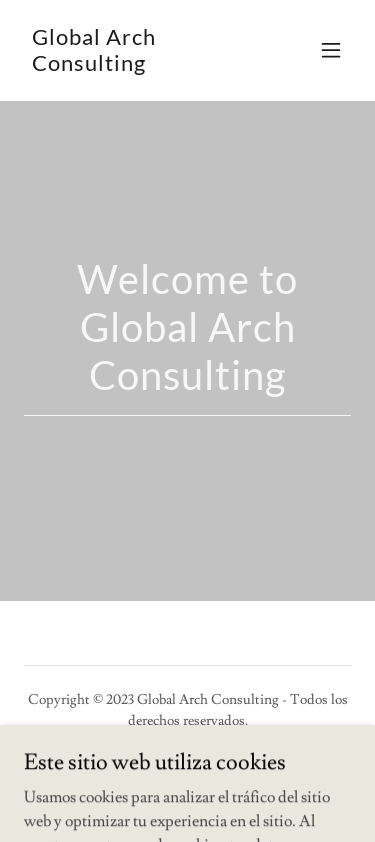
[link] (138, 66)
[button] (331, 50)
